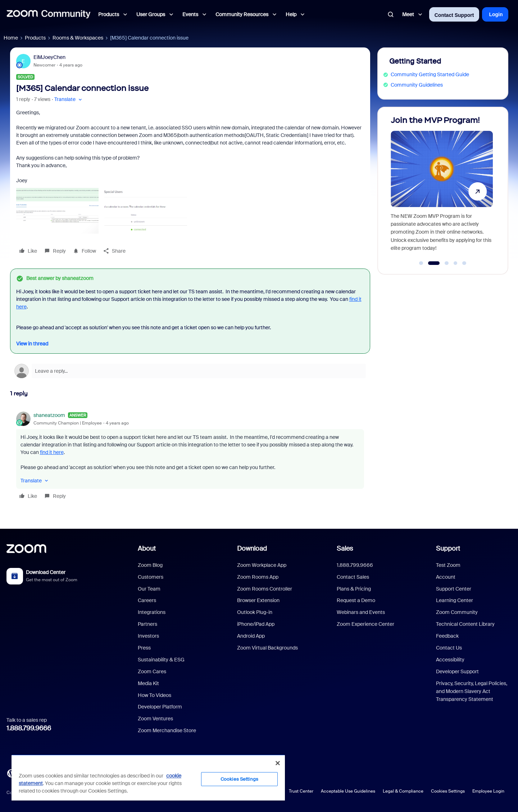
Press (144, 648)
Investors (148, 636)
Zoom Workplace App (262, 565)
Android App (251, 636)
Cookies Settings (448, 791)
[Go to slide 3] (447, 263)
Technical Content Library (465, 624)
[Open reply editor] (190, 371)
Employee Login (488, 791)
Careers (147, 600)
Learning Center (455, 600)
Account (446, 577)
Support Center (454, 589)
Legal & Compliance (403, 791)
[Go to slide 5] (464, 263)
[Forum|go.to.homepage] (49, 14)
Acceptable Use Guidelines (348, 791)
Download (252, 549)
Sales (345, 549)
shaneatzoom (49, 415)
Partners (147, 624)
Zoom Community (457, 612)
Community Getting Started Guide (430, 74)
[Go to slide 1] (421, 263)
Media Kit (148, 683)
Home (11, 38)
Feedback (447, 636)
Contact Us (449, 648)
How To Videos (155, 695)
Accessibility (450, 660)
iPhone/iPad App (256, 624)
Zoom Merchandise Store (167, 730)
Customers (151, 577)
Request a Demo (356, 600)
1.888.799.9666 (29, 728)
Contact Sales (353, 577)
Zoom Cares (152, 671)
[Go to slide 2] (434, 263)
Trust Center (301, 791)
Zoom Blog (150, 565)
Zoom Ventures (155, 719)
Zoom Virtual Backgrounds (267, 648)
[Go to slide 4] (455, 263)
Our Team (149, 589)
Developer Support (457, 671)
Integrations (152, 612)
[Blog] (11, 773)
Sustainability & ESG (161, 660)
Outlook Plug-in (255, 612)
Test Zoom (448, 565)
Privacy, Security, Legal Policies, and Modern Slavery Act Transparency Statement (472, 691)
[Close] (278, 763)
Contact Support (454, 15)
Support (448, 549)
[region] (148, 777)
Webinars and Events (361, 612)
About (147, 549)
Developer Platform (160, 707)
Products (35, 38)
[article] (190, 457)
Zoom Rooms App (258, 577)
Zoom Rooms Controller (265, 589)
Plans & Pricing (354, 589)
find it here (52, 452)
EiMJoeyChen (49, 57)
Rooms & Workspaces (78, 38)
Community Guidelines (417, 85)
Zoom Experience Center (365, 624)
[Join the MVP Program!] (442, 187)
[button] (69, 99)
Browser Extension (258, 600)
